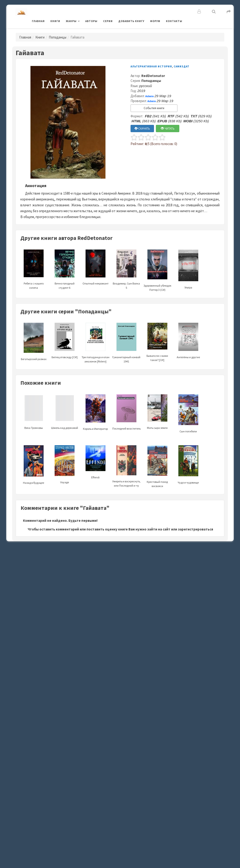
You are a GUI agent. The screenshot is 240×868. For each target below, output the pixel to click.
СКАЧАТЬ (142, 129)
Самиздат (182, 66)
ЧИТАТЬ (168, 129)
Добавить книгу (131, 21)
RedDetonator (153, 76)
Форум (155, 21)
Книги (55, 21)
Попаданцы (58, 37)
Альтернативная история (151, 66)
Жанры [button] (71, 21)
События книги (154, 108)
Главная (38, 21)
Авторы (91, 21)
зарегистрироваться (195, 529)
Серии (108, 21)
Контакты (174, 21)
